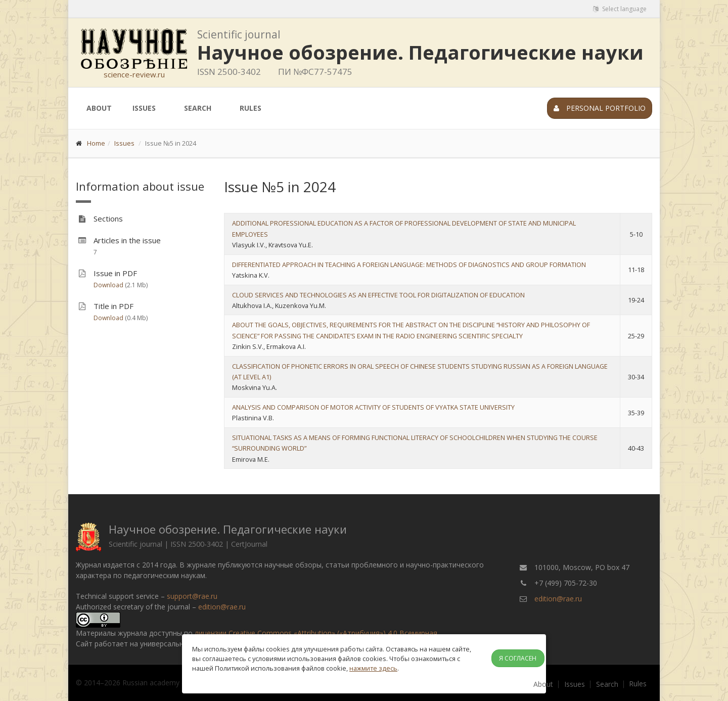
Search (198, 108)
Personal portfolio (600, 108)
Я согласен (518, 658)
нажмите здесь (373, 668)
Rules (251, 108)
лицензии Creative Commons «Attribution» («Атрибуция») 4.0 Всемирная (316, 633)
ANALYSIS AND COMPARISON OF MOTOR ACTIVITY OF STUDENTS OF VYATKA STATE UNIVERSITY (373, 407)
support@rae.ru (192, 596)
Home (96, 143)
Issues (144, 108)
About (99, 108)
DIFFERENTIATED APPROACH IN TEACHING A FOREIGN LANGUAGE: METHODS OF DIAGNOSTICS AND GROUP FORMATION (409, 265)
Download (108, 285)
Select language (620, 9)
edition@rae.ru (222, 607)
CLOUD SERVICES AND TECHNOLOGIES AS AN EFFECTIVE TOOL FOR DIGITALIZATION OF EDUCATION (378, 295)
